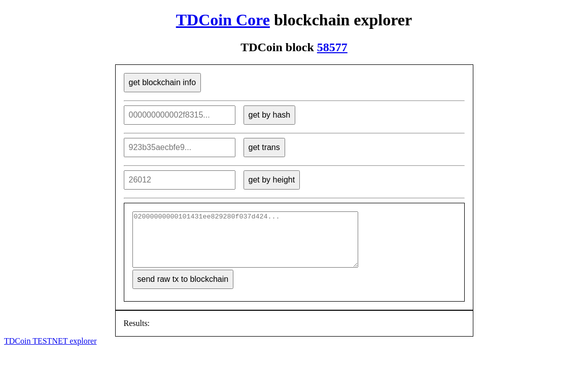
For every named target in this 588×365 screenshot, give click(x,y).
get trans (264, 147)
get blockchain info (163, 82)
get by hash (270, 115)
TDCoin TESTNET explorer (50, 352)
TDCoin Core (223, 20)
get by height (272, 180)
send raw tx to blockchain (183, 290)
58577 (332, 47)
